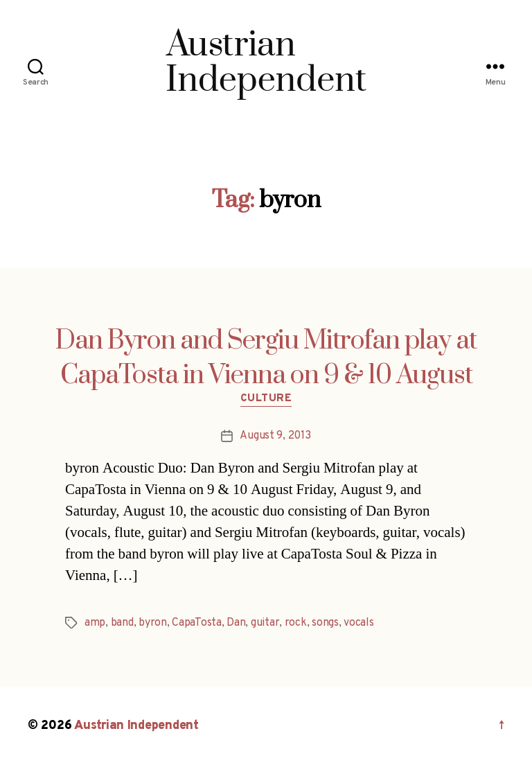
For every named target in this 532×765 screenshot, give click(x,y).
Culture (266, 399)
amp (95, 623)
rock (296, 623)
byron (153, 623)
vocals (358, 623)
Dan (236, 623)
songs (325, 623)
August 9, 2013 (275, 436)
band (122, 623)
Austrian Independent (136, 726)
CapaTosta (197, 623)
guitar (265, 623)
